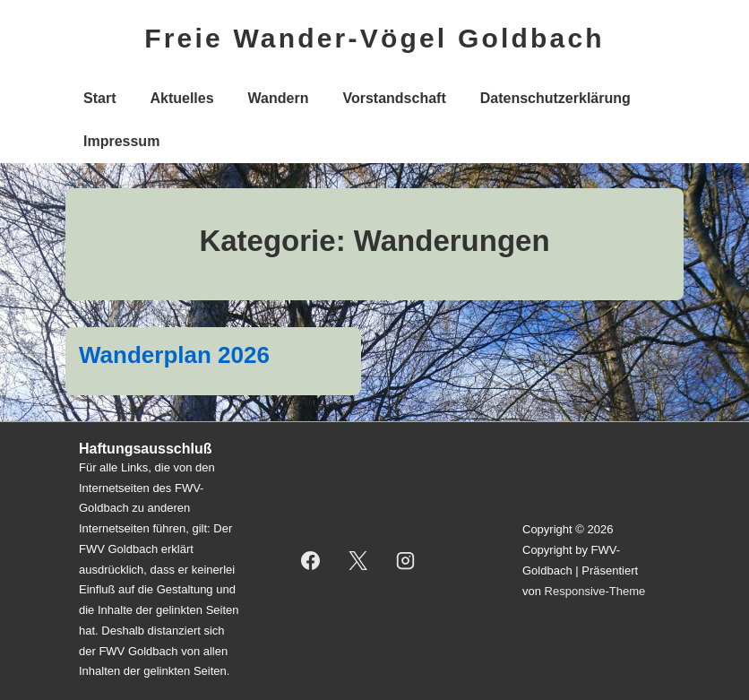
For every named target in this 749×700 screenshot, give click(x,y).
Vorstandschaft (394, 98)
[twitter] (358, 561)
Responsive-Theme (595, 591)
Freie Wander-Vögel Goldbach (374, 38)
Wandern (279, 98)
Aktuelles (181, 98)
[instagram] (406, 561)
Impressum (121, 141)
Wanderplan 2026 (174, 355)
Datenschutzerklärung (555, 98)
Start (99, 98)
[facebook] (311, 561)
